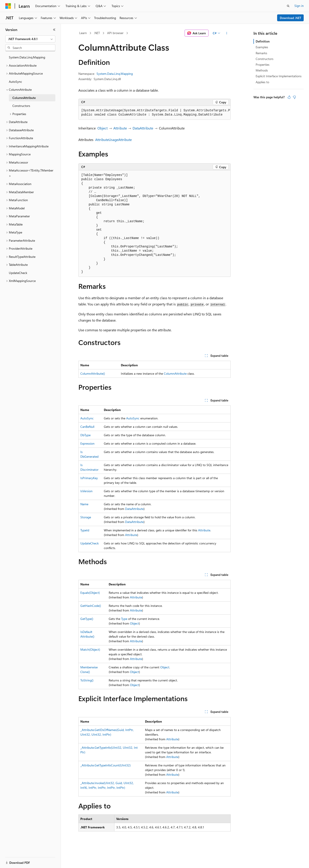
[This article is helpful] (289, 97)
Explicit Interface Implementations (279, 76)
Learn (83, 33)
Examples (262, 47)
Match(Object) (90, 649)
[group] (154, 113)
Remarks (261, 53)
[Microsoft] (8, 6)
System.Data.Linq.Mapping (115, 74)
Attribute (120, 128)
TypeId (85, 530)
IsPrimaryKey (89, 478)
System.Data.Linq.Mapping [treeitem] (27, 57)
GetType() (87, 619)
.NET (97, 33)
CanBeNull (87, 427)
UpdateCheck (90, 543)
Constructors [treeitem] (21, 106)
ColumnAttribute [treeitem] (24, 98)
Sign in (299, 6)
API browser (115, 33)
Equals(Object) (90, 593)
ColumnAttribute (175, 373)
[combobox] (30, 39)
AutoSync (87, 418)
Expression (87, 443)
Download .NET (291, 18)
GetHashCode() (91, 606)
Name (84, 504)
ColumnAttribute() (93, 373)
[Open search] (288, 6)
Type (124, 619)
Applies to (262, 82)
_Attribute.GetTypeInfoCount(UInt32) (105, 765)
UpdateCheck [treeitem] (18, 273)
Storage (86, 517)
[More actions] (227, 33)
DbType (85, 435)
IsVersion (86, 491)
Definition (263, 41)
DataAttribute (143, 128)
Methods (262, 70)
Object (102, 128)
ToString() (87, 680)
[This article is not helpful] (294, 97)
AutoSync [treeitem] (15, 82)
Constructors (265, 59)
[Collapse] (54, 30)
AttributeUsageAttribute (113, 140)
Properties (263, 65)
